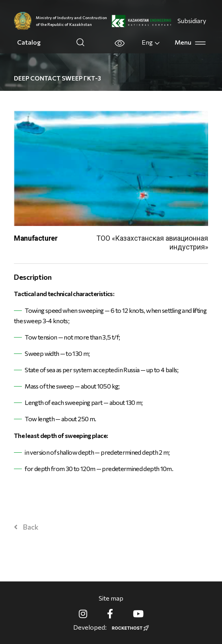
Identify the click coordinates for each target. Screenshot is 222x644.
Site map (111, 598)
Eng (151, 42)
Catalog (29, 42)
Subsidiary (192, 21)
